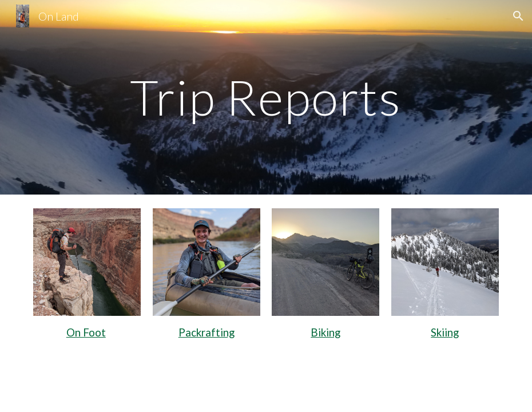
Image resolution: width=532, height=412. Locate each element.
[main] (266, 97)
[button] (518, 16)
